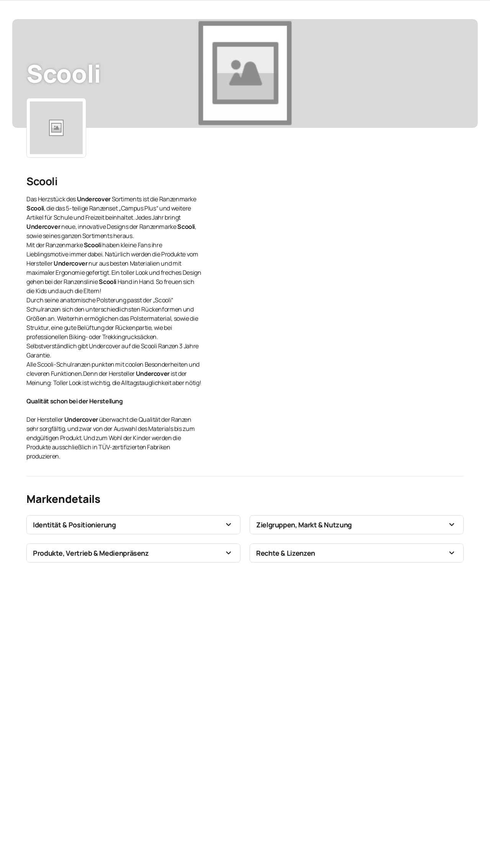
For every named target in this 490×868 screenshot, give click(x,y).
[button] (133, 525)
